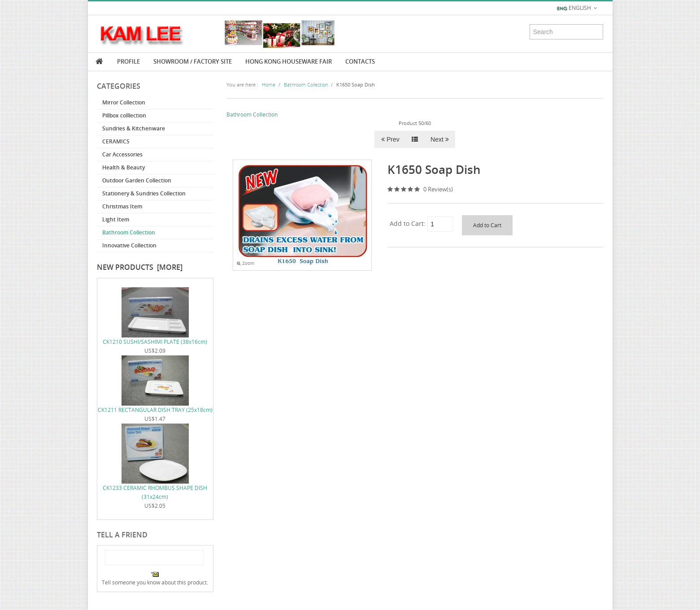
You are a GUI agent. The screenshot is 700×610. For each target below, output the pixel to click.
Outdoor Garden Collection (137, 180)
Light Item (116, 219)
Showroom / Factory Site (193, 61)
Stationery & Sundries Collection (144, 193)
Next (440, 139)
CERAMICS (116, 141)
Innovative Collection (129, 245)
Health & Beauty (124, 167)
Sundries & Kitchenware (134, 128)
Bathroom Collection (129, 232)
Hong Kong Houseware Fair (289, 61)
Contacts (360, 61)
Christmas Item (122, 206)
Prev (390, 139)
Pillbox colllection (124, 115)
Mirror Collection (124, 102)
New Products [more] (140, 267)
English (578, 8)
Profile (128, 61)
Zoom (246, 263)
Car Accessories (122, 154)
